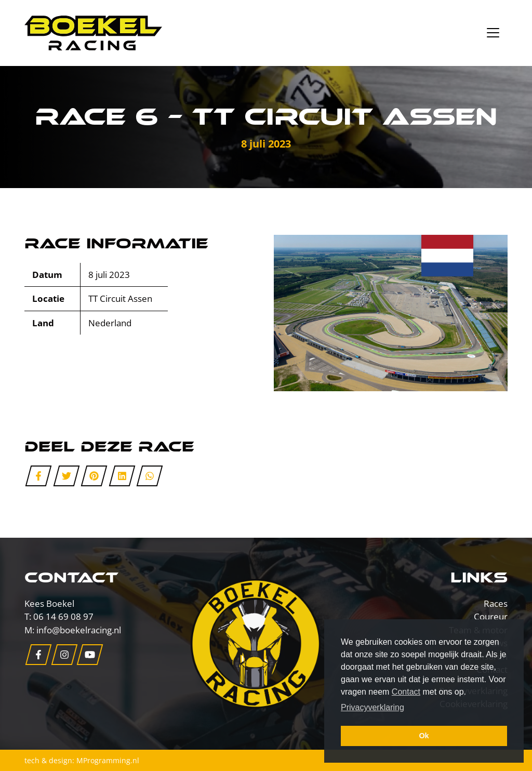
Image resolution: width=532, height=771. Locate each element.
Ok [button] (424, 736)
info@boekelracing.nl (79, 630)
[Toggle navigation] (493, 33)
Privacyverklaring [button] (373, 707)
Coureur (491, 616)
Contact (406, 692)
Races (496, 603)
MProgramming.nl (108, 760)
